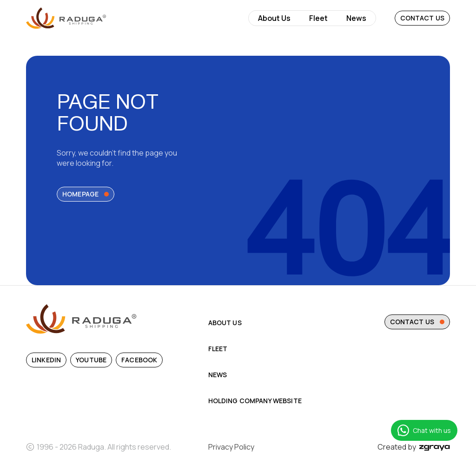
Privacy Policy (231, 447)
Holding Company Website (255, 401)
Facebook (139, 360)
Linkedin (46, 360)
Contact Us (422, 18)
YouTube (91, 360)
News (356, 18)
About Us (274, 18)
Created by (414, 447)
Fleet (318, 18)
